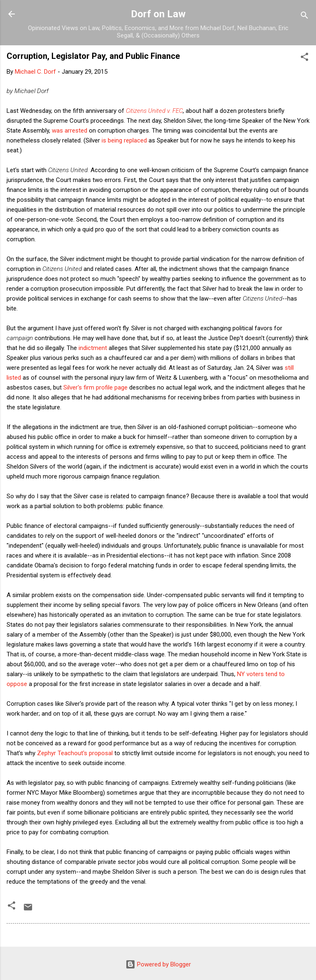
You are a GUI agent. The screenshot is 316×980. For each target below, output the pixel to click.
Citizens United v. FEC (154, 111)
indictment (93, 348)
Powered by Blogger (158, 964)
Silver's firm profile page (95, 387)
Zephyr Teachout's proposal (75, 753)
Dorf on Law (158, 14)
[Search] (304, 17)
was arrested (70, 131)
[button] (304, 58)
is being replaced (124, 140)
